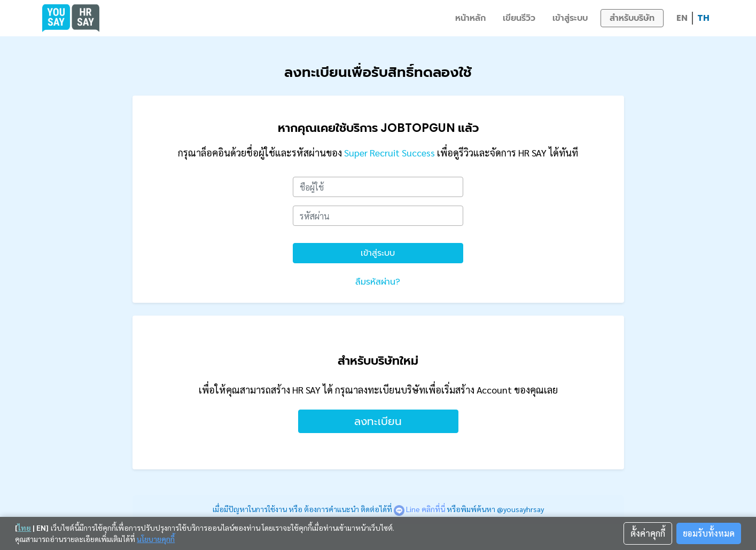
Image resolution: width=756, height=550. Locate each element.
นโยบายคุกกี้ (156, 539)
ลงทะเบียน (378, 421)
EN (682, 18)
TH (703, 18)
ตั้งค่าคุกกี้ (648, 533)
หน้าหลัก (470, 18)
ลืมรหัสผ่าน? (378, 282)
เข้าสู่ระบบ (570, 18)
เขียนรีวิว (519, 18)
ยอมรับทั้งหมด (709, 533)
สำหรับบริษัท (632, 18)
